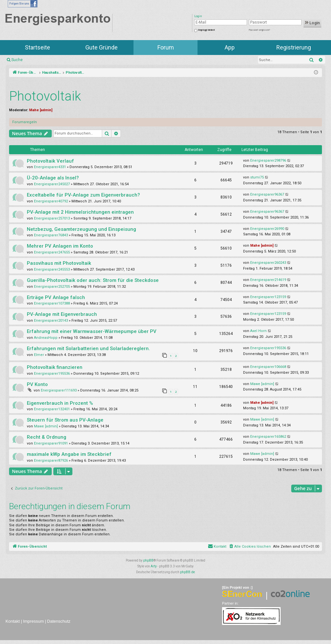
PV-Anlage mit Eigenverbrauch (62, 314)
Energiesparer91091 (51, 443)
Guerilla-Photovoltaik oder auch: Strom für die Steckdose (93, 280)
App (230, 47)
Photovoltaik (45, 96)
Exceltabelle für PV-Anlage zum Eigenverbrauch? (83, 195)
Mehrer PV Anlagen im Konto (60, 246)
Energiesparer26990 (267, 229)
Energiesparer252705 (52, 287)
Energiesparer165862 (268, 437)
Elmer (39, 355)
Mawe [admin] (262, 384)
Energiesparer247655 (52, 252)
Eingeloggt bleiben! (206, 30)
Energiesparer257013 (52, 218)
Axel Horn (258, 331)
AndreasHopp (46, 338)
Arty (154, 566)
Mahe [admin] (41, 110)
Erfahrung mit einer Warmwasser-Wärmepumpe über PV (92, 331)
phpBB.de (187, 572)
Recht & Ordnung (47, 437)
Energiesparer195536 (268, 348)
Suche (17, 60)
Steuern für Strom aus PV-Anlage (65, 420)
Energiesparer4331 (50, 167)
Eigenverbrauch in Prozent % (60, 403)
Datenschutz (59, 621)
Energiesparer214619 (268, 280)
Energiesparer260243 (268, 263)
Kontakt (13, 621)
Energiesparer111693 (59, 390)
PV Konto (37, 384)
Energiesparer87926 (51, 461)
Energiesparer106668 (268, 367)
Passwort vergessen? (259, 30)
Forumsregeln (25, 122)
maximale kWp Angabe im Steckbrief (69, 454)
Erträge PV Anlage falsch (56, 297)
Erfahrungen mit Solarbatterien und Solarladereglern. (88, 349)
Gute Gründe (101, 47)
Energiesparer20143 (51, 321)
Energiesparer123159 (268, 297)
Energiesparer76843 (51, 235)
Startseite (37, 47)
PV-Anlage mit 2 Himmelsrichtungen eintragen (80, 212)
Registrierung (294, 47)
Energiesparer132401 (52, 409)
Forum (166, 47)
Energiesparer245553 (52, 269)
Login (312, 23)
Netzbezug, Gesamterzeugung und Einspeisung (81, 229)
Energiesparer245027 (52, 184)
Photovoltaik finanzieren (55, 367)
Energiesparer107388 (52, 303)
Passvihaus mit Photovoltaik (59, 263)
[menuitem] (250, 547)
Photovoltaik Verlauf (50, 161)
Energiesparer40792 (51, 201)
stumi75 (257, 177)
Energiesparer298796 (268, 161)
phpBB (148, 560)
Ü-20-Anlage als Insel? (53, 178)
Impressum (33, 621)
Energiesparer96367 (267, 194)
